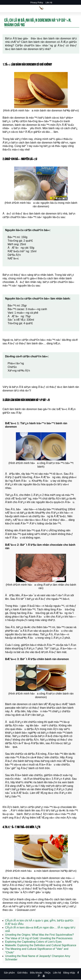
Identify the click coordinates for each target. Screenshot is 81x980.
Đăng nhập (69, 973)
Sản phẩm (9, 973)
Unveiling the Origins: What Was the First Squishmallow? (39, 935)
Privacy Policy (37, 3)
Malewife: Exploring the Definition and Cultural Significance (41, 945)
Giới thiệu (22, 973)
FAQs (48, 973)
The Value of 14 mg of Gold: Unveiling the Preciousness (39, 938)
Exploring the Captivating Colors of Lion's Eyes (33, 942)
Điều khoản (36, 973)
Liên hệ (49, 3)
